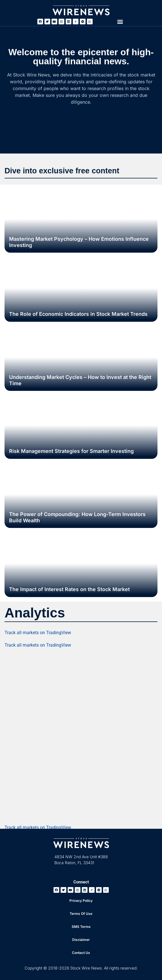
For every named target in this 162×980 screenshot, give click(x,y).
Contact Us (81, 953)
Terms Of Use (81, 914)
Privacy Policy (81, 901)
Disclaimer (81, 940)
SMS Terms (81, 927)
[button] (120, 21)
